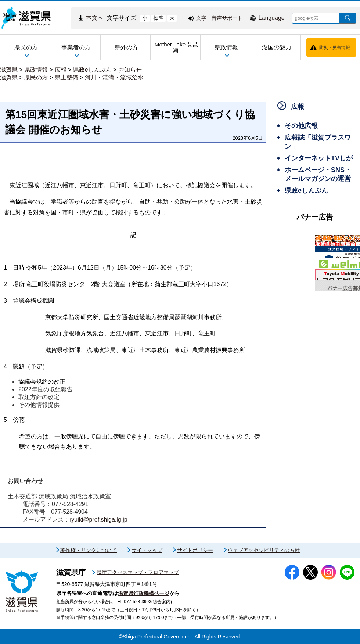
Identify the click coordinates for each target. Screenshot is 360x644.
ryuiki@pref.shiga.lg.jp (98, 520)
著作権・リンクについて (89, 550)
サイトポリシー (195, 550)
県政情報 (36, 70)
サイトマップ (147, 550)
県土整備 (66, 77)
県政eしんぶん (92, 70)
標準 (158, 18)
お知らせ (130, 70)
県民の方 (36, 77)
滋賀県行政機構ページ (144, 593)
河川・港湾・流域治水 (114, 77)
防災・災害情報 (335, 47)
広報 (61, 70)
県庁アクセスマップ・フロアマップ (138, 572)
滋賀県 (9, 70)
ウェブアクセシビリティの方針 (264, 550)
